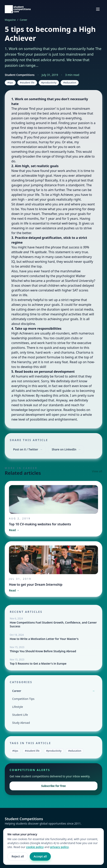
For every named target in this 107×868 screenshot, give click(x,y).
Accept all (40, 856)
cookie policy (35, 847)
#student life (27, 83)
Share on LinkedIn (66, 449)
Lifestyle (18, 707)
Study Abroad (21, 723)
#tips (10, 83)
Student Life (20, 715)
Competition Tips (23, 699)
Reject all (18, 856)
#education (70, 83)
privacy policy (59, 847)
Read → (14, 530)
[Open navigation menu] (98, 9)
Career (24, 20)
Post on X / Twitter (28, 449)
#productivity (49, 83)
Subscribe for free (53, 786)
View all (97, 471)
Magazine (10, 20)
